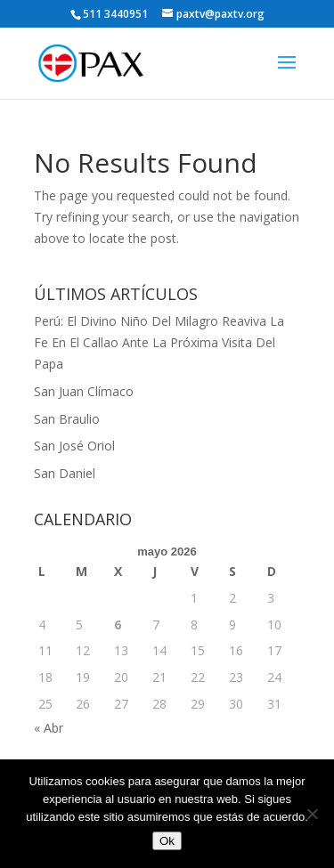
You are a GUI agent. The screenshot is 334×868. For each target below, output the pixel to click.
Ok (167, 841)
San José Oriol (74, 446)
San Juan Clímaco (84, 391)
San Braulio (67, 419)
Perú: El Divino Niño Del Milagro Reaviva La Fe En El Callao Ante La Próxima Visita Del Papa (159, 342)
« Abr (49, 728)
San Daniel (65, 473)
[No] (312, 814)
